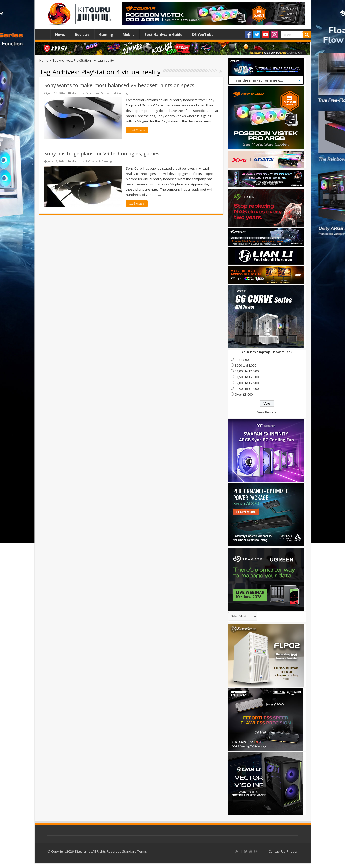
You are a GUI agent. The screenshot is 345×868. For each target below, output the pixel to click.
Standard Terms (134, 851)
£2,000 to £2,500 (247, 383)
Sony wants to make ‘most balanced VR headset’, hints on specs (119, 85)
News (60, 35)
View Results (267, 412)
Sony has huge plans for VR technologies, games (102, 154)
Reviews (82, 35)
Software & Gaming (114, 93)
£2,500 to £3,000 (247, 389)
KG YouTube (203, 35)
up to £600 (243, 360)
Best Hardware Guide (163, 35)
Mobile (129, 35)
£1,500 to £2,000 (247, 377)
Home (44, 34)
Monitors (78, 93)
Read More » (137, 130)
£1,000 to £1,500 (247, 371)
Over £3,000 (244, 394)
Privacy (292, 851)
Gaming (106, 35)
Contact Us (277, 851)
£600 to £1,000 (245, 365)
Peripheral (92, 93)
